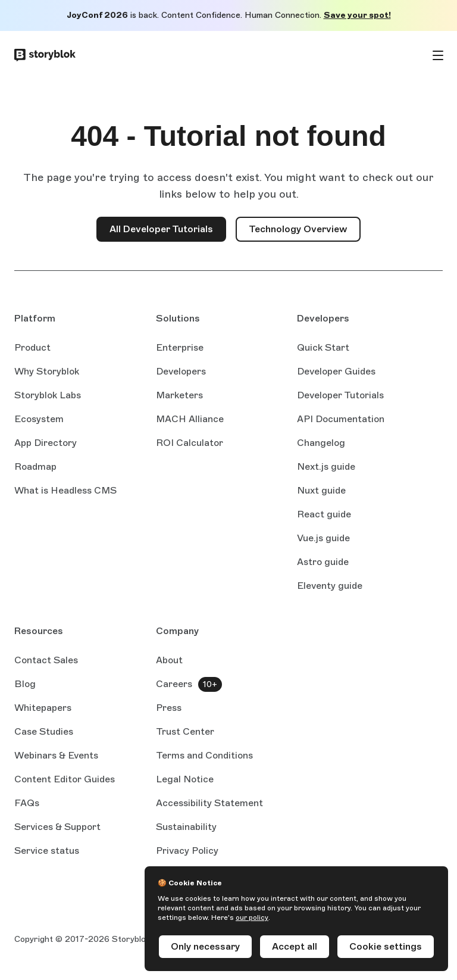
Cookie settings (386, 946)
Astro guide (323, 563)
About (169, 660)
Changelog (321, 443)
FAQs (27, 803)
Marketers (179, 395)
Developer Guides (336, 371)
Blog (25, 684)
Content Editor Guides (65, 780)
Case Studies (44, 731)
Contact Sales (46, 660)
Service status (47, 851)
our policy (252, 917)
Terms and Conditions (204, 755)
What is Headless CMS (65, 490)
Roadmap (35, 466)
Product (32, 347)
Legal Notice (185, 779)
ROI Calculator (190, 443)
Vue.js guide (323, 539)
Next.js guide (326, 467)
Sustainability (186, 827)
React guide (324, 515)
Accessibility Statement (209, 803)
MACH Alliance (190, 419)
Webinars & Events (56, 755)
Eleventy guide (330, 586)
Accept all (295, 946)
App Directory (46, 443)
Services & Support (57, 827)
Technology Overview (298, 229)
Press (169, 708)
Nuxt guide (321, 491)
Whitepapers (43, 708)
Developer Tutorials (340, 395)
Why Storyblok (47, 371)
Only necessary (205, 946)
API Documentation (341, 420)
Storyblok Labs (48, 395)
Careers (174, 684)
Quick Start (323, 347)
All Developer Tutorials (161, 229)
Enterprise (180, 347)
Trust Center (185, 731)
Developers (181, 371)
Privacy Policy (187, 851)
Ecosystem (39, 419)
